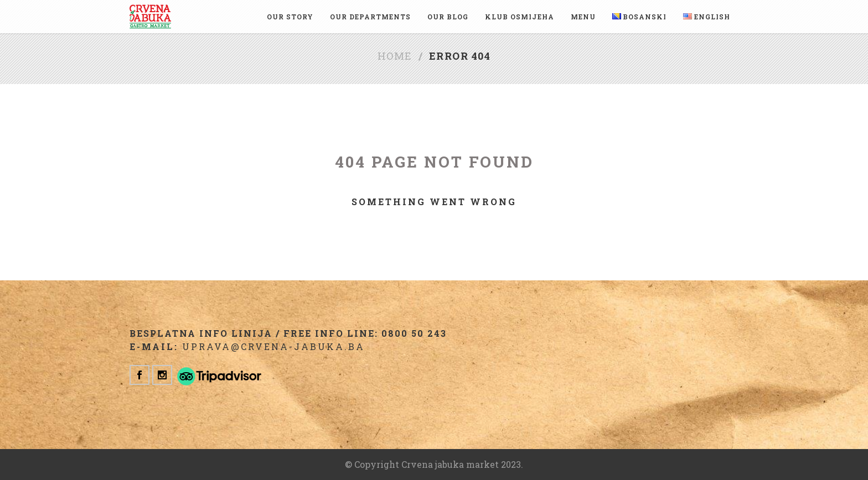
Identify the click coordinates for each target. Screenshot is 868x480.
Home (395, 56)
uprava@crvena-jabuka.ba (273, 346)
